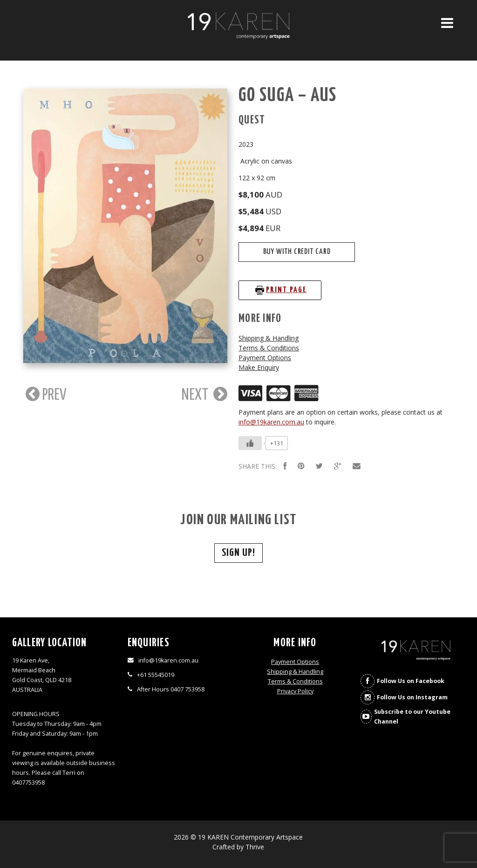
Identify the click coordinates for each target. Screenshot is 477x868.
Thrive (255, 847)
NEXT (204, 394)
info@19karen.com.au (271, 422)
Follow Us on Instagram (412, 697)
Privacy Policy (295, 691)
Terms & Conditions (269, 348)
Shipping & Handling (269, 338)
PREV (45, 394)
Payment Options (265, 358)
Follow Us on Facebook (411, 681)
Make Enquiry (259, 367)
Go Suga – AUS (288, 96)
